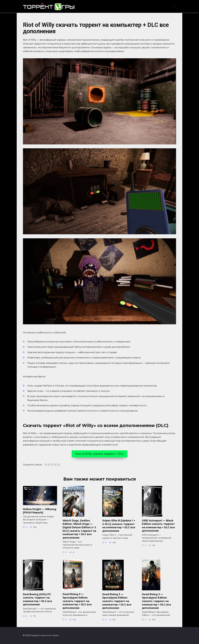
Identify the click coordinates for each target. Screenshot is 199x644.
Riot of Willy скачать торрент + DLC (100, 454)
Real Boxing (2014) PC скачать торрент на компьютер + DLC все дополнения (38, 599)
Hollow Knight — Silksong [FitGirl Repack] (40, 511)
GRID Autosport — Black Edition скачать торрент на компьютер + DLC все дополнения (158, 526)
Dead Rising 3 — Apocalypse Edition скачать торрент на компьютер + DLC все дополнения (77, 601)
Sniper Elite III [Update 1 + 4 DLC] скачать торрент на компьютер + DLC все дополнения (119, 526)
